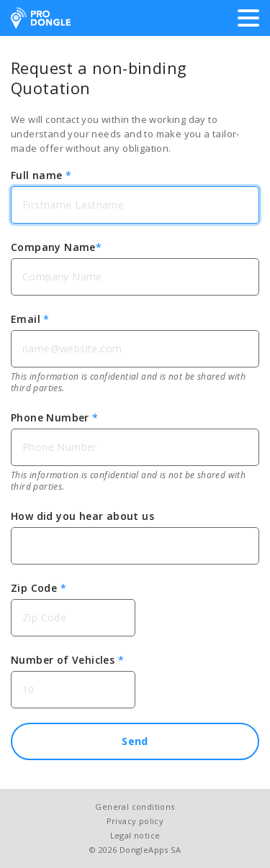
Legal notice (135, 835)
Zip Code (39, 588)
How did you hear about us (82, 516)
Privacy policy (135, 821)
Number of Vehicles (67, 660)
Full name (41, 175)
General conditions (135, 807)
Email (30, 319)
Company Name (56, 247)
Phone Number (55, 417)
